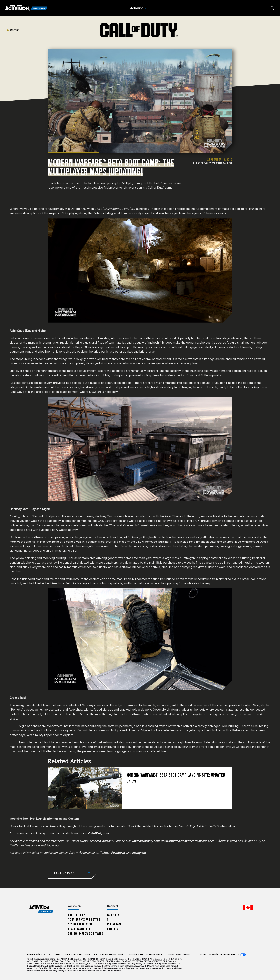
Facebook (113, 915)
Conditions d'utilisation (77, 955)
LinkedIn (113, 929)
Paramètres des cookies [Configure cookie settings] (179, 955)
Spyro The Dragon (80, 924)
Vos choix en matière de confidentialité (219, 955)
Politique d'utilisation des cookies (146, 955)
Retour (13, 30)
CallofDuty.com (99, 833)
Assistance (55, 955)
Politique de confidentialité (109, 955)
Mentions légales (36, 955)
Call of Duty (77, 915)
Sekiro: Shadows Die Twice (85, 934)
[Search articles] (272, 8)
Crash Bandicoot (79, 929)
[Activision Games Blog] (26, 8)
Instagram (114, 924)
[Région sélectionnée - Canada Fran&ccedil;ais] (248, 907)
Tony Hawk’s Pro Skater (84, 920)
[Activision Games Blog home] (41, 909)
